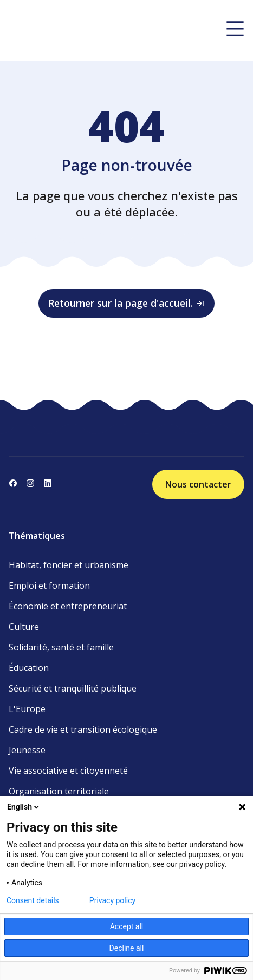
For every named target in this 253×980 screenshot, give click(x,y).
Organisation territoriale (59, 791)
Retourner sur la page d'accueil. (127, 303)
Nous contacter (198, 484)
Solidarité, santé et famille (61, 647)
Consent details (33, 900)
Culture (24, 627)
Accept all (127, 926)
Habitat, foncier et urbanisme (69, 565)
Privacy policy (112, 900)
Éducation (29, 668)
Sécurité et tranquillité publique (73, 688)
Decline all (127, 948)
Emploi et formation (49, 586)
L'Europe (27, 709)
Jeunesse (27, 750)
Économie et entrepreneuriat (68, 606)
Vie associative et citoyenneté (68, 771)
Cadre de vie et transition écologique (83, 729)
